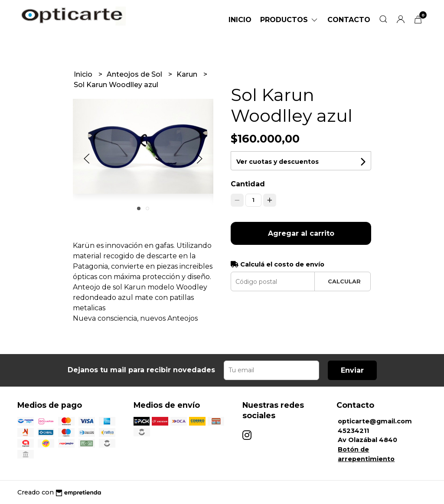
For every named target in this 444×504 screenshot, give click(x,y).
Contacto (349, 20)
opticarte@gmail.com (375, 421)
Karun (188, 74)
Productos (289, 20)
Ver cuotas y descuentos (277, 162)
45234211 (353, 431)
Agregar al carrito (301, 233)
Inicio (240, 20)
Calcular (344, 281)
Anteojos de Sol (135, 74)
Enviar (352, 370)
